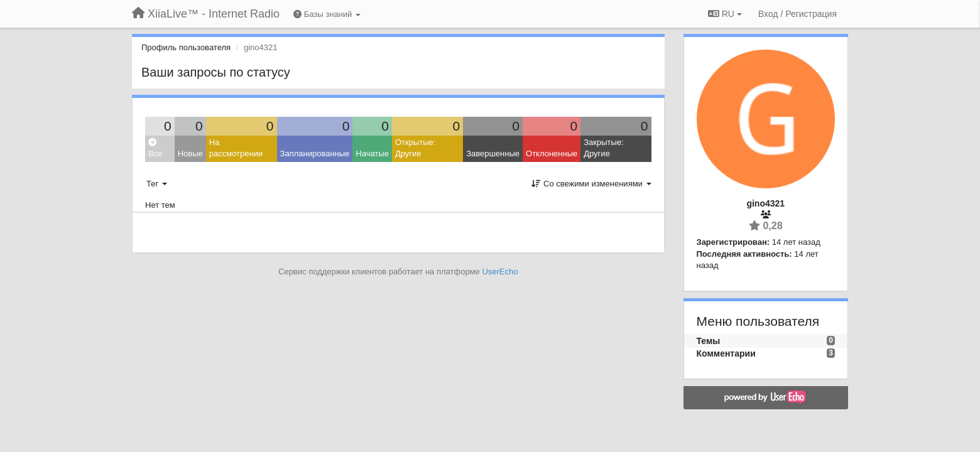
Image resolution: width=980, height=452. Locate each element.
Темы (709, 341)
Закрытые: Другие (603, 148)
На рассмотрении (236, 148)
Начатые (372, 153)
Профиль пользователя (186, 47)
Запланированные (315, 153)
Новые (190, 153)
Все (155, 148)
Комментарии (726, 353)
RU (725, 14)
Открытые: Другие (415, 148)
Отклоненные (552, 153)
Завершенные (493, 153)
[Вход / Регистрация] (798, 14)
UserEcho (500, 272)
